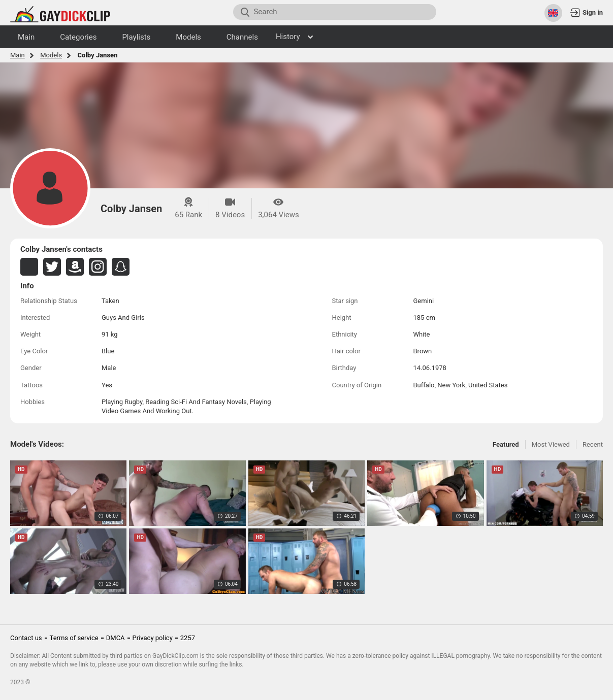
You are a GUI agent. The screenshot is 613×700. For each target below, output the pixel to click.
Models (51, 55)
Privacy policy (153, 638)
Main (18, 55)
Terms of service (74, 638)
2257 (188, 638)
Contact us (26, 638)
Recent (593, 444)
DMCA (116, 638)
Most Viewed (551, 444)
